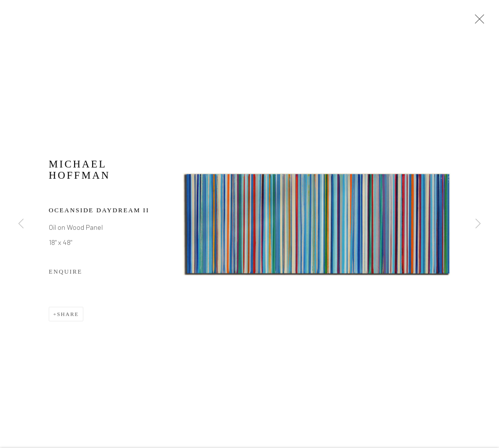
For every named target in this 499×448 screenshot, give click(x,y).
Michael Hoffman (79, 171)
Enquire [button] (66, 273)
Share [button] (68, 316)
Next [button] (478, 224)
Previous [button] (21, 224)
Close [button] (477, 22)
